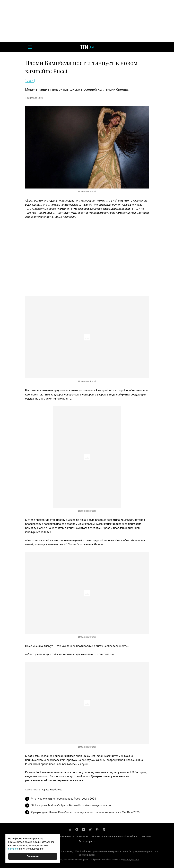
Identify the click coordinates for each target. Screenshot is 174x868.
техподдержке (131, 860)
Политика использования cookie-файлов (115, 836)
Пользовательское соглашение (71, 836)
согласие (13, 849)
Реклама (146, 836)
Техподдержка (87, 841)
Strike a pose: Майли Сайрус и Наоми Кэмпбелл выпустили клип (72, 805)
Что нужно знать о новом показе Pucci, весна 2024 (64, 799)
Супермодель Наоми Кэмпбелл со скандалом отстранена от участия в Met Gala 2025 (85, 812)
